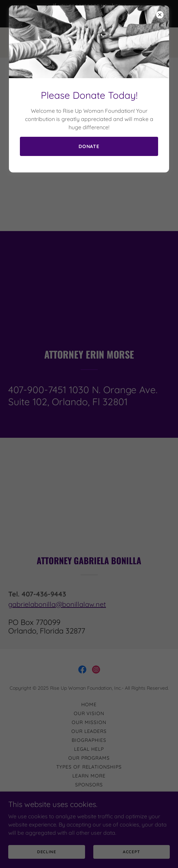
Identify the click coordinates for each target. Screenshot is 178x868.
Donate (89, 146)
